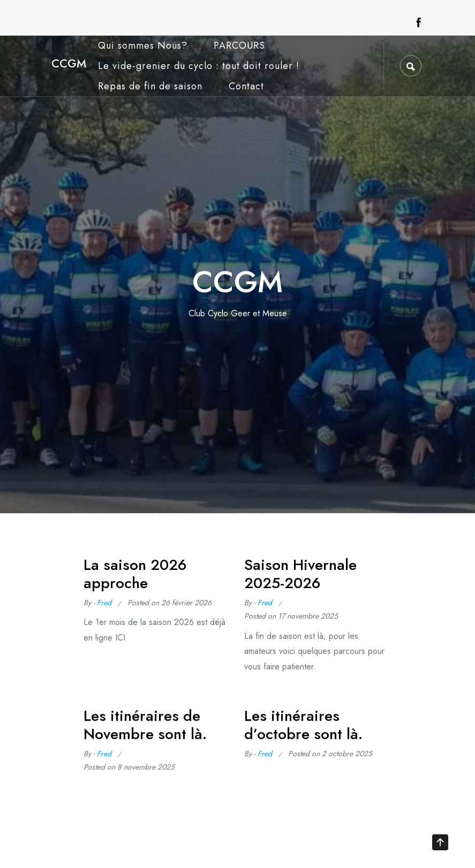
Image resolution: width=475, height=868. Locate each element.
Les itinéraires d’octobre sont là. (303, 728)
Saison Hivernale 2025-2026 (300, 574)
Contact (246, 86)
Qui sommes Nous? (143, 45)
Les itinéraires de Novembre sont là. (145, 728)
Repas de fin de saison (150, 86)
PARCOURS (239, 45)
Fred (104, 603)
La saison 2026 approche (135, 574)
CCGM (69, 63)
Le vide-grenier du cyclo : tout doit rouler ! (199, 66)
